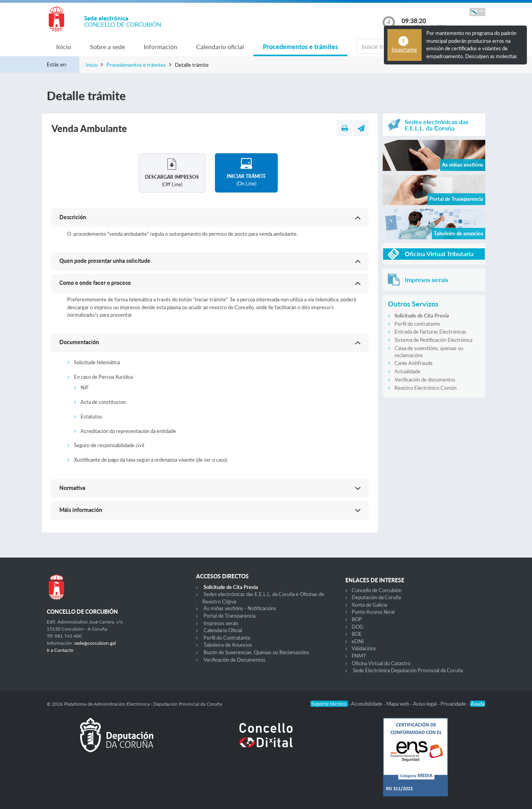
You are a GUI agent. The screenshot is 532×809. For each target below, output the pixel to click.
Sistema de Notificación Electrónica (433, 340)
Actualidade (407, 371)
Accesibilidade (367, 704)
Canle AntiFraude (414, 363)
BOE (357, 634)
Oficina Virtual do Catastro (381, 663)
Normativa (72, 488)
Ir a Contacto (60, 650)
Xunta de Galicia (369, 605)
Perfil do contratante (417, 324)
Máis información (81, 510)
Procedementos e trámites (300, 47)
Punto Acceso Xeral (373, 612)
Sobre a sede (107, 47)
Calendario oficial (220, 47)
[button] (477, 12)
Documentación (79, 342)
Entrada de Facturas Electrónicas (430, 332)
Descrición (73, 217)
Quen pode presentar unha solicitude (105, 261)
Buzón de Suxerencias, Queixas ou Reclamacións (256, 652)
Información (161, 47)
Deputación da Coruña (376, 597)
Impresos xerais (221, 623)
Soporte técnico (329, 704)
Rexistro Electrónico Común (426, 388)
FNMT (359, 656)
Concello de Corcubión (377, 590)
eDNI (358, 641)
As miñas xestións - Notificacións (240, 608)
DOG (358, 627)
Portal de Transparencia (229, 616)
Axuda (478, 704)
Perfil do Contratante (227, 638)
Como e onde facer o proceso (95, 283)
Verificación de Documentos (235, 660)
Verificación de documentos (425, 380)
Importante (404, 50)
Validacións (364, 648)
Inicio (64, 47)
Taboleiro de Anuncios (228, 645)
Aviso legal (425, 704)
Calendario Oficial (223, 630)
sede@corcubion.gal (95, 643)
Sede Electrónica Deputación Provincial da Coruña (408, 670)
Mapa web (398, 704)
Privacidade (454, 704)
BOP (357, 619)
